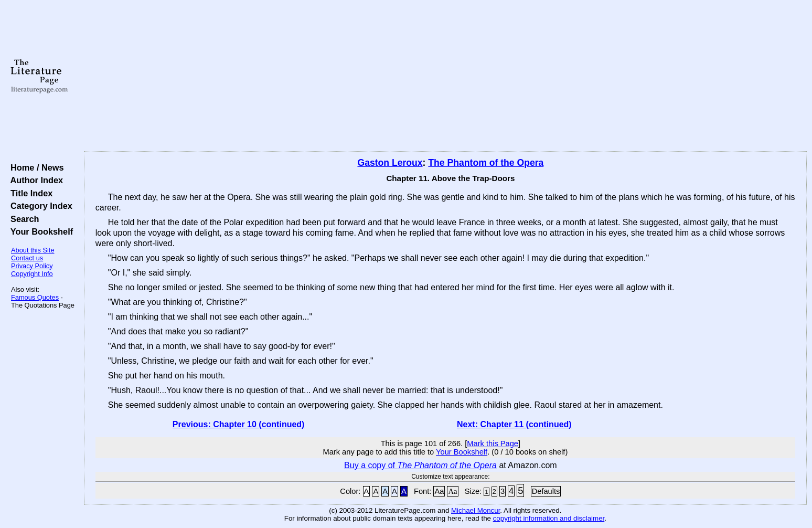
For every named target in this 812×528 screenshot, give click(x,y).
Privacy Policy (32, 266)
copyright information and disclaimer (549, 518)
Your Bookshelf (39, 231)
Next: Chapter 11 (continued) (514, 424)
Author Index (34, 180)
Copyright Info (32, 274)
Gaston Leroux (390, 163)
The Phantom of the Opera (486, 163)
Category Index (39, 206)
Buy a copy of (420, 465)
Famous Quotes (35, 297)
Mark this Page (493, 443)
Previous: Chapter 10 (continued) (239, 424)
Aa (439, 491)
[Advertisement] (445, 76)
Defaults (546, 491)
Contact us (27, 258)
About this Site (33, 250)
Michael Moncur (476, 510)
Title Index (29, 193)
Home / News (35, 167)
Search (22, 219)
